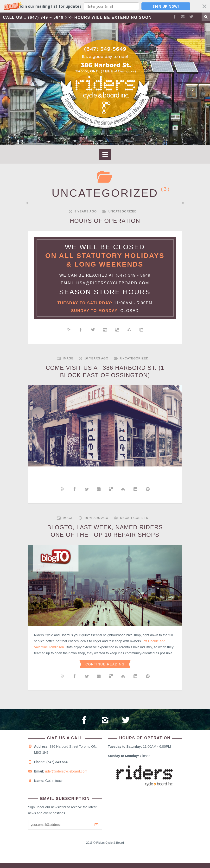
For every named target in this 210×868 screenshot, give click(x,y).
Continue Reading (105, 666)
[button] (105, 6)
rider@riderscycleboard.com (66, 776)
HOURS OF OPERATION (105, 221)
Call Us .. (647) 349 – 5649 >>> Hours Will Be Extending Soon (78, 17)
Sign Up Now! (166, 6)
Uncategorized (123, 211)
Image (68, 358)
